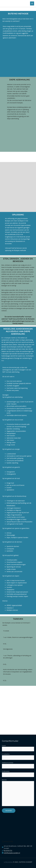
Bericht (18, 793)
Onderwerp (6, 771)
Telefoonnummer (8, 763)
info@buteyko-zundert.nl (12, 853)
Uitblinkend (8, 862)
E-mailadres (6, 754)
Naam (4, 745)
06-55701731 (8, 850)
